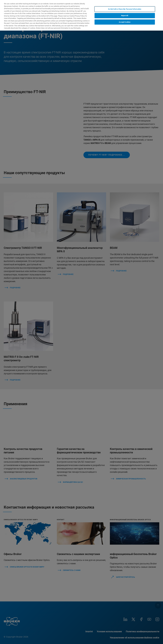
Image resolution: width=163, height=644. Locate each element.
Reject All (125, 16)
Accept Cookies (125, 22)
